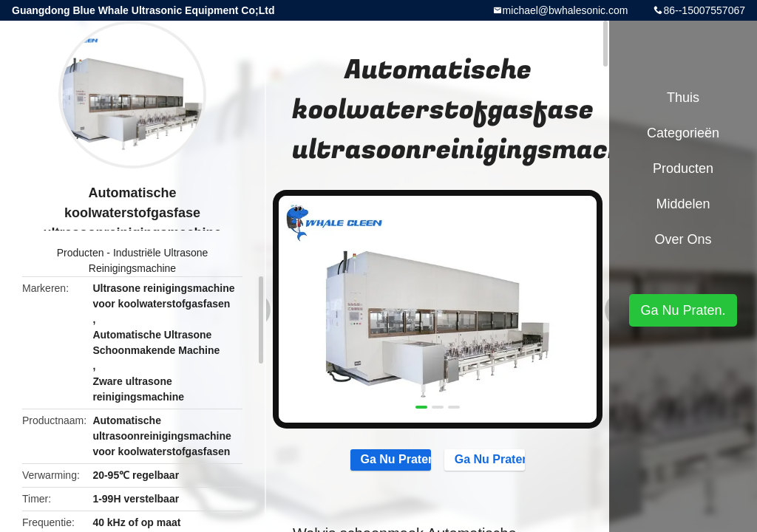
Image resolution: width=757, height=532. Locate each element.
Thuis (683, 98)
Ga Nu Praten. (384, 460)
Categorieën (683, 133)
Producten (81, 253)
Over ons (683, 239)
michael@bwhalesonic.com (566, 10)
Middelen (683, 204)
